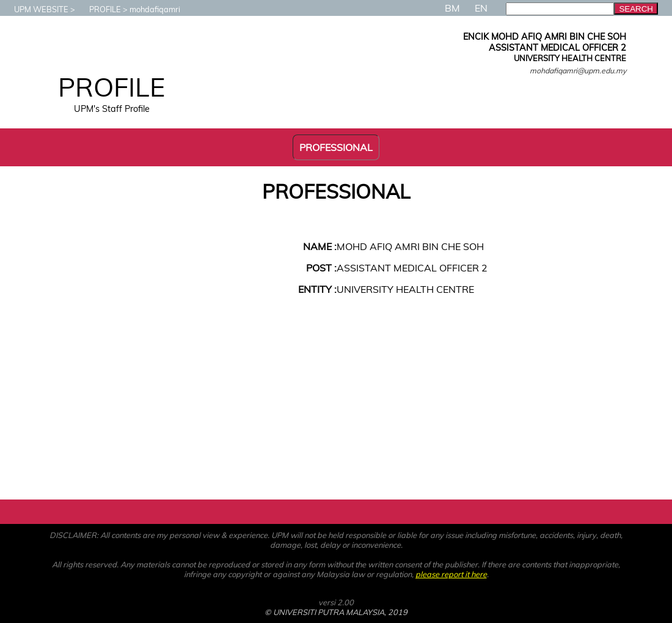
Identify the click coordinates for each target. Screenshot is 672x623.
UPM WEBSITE (35, 9)
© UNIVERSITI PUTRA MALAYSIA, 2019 (336, 612)
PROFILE (99, 9)
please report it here (451, 574)
